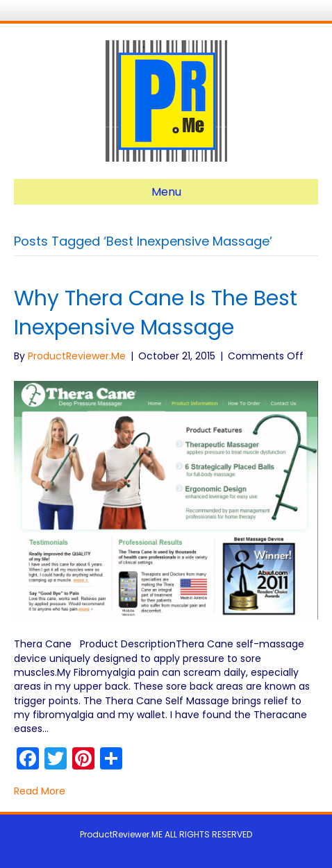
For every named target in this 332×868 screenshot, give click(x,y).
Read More (40, 791)
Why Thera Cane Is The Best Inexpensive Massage (156, 313)
